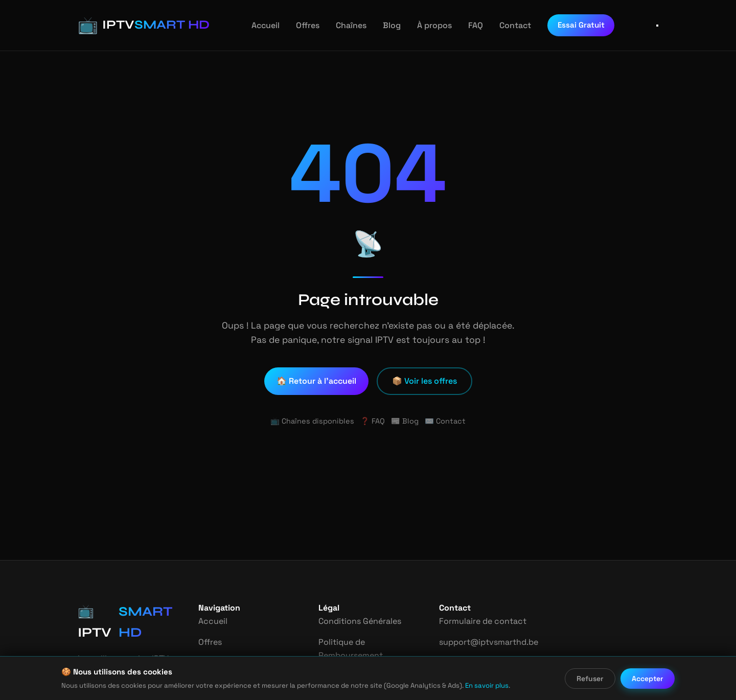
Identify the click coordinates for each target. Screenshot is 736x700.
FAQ (466, 25)
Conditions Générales (359, 621)
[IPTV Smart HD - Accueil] (136, 25)
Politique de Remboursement (350, 649)
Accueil (261, 25)
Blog (384, 25)
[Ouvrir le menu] (657, 26)
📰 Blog (405, 421)
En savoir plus (456, 685)
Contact (505, 25)
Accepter (648, 679)
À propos (425, 25)
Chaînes (344, 25)
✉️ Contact (442, 421)
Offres (302, 25)
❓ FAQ (372, 421)
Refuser (591, 679)
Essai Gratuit (569, 25)
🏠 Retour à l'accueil (317, 381)
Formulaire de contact (480, 621)
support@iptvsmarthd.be (485, 642)
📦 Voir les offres (424, 381)
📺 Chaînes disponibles (315, 421)
